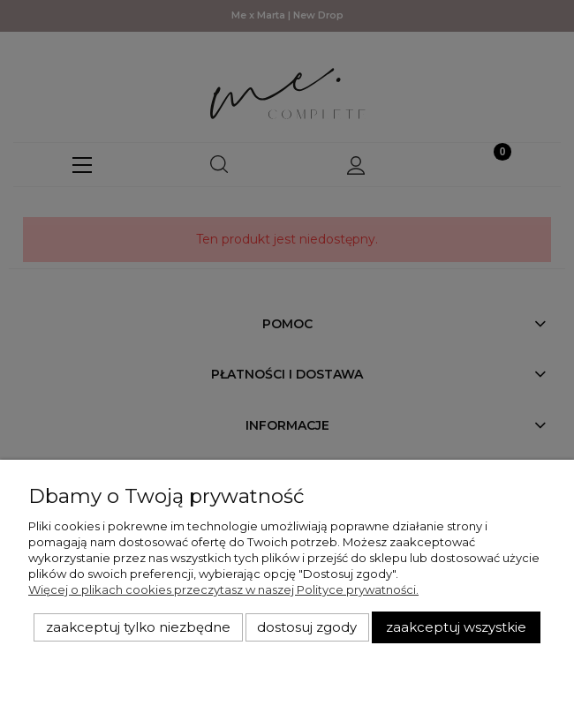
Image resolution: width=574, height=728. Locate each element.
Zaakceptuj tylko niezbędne (138, 627)
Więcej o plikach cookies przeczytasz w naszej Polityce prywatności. (223, 589)
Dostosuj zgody (307, 627)
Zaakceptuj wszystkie (456, 627)
